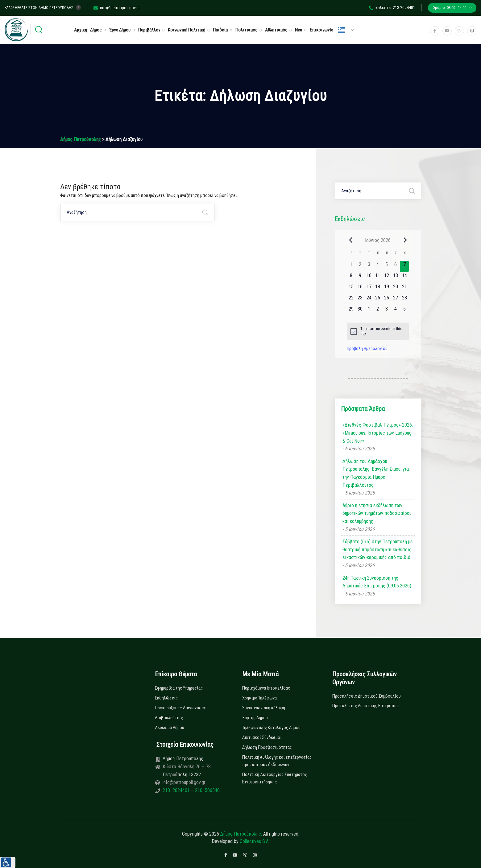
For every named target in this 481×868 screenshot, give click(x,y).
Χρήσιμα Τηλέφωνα (259, 698)
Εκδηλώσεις (166, 698)
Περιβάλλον (149, 30)
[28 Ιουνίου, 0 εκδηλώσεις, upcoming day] (404, 300)
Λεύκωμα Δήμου (170, 728)
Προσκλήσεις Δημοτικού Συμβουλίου (367, 696)
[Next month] (405, 240)
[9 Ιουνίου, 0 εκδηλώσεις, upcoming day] (360, 278)
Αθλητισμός (276, 30)
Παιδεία (220, 30)
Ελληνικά (342, 30)
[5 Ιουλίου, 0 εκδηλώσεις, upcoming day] (404, 311)
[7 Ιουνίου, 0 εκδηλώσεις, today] (404, 266)
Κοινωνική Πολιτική (187, 30)
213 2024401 (177, 790)
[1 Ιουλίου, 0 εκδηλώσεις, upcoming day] (369, 311)
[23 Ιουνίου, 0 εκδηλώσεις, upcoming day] (360, 300)
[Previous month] (350, 240)
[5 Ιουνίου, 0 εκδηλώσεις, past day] (387, 266)
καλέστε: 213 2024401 (392, 8)
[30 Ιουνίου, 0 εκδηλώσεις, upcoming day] (360, 311)
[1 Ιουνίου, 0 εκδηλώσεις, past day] (351, 266)
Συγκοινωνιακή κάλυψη (264, 708)
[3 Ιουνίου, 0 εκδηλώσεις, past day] (369, 266)
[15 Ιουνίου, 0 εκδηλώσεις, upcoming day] (351, 289)
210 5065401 (208, 790)
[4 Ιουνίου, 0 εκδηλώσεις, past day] (378, 266)
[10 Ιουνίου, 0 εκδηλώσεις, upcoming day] (369, 278)
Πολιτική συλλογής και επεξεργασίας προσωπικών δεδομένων (277, 761)
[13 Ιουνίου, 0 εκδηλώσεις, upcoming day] (396, 278)
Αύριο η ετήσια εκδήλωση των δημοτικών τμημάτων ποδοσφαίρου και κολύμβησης (377, 513)
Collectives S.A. (255, 841)
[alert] (378, 331)
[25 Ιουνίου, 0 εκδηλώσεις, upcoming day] (378, 300)
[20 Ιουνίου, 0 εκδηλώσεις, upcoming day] (396, 289)
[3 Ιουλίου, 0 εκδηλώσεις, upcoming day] (387, 311)
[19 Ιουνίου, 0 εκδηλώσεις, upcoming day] (387, 289)
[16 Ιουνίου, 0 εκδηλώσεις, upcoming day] (360, 289)
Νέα (299, 30)
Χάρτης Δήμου (255, 718)
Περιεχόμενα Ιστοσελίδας (266, 688)
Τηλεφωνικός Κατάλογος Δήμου (271, 728)
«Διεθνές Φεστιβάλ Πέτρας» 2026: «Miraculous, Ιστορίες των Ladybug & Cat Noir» (378, 433)
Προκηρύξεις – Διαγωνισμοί (181, 708)
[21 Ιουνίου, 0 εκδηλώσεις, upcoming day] (404, 289)
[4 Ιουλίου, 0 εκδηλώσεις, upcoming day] (396, 311)
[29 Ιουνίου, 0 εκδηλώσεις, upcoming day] (351, 311)
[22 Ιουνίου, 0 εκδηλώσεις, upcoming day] (351, 300)
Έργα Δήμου (120, 30)
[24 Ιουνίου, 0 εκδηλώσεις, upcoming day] (369, 300)
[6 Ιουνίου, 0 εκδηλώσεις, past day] (396, 266)
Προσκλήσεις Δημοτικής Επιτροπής (365, 706)
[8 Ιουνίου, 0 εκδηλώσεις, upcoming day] (351, 278)
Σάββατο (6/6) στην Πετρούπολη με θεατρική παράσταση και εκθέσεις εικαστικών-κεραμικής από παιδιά (378, 549)
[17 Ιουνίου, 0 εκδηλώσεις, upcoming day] (369, 289)
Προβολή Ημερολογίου (367, 348)
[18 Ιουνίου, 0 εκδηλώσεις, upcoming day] (378, 289)
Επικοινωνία (321, 30)
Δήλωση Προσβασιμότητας (267, 747)
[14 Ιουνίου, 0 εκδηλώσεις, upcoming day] (404, 278)
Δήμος (96, 30)
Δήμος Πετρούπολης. (241, 834)
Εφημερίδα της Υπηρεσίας (179, 688)
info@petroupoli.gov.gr (117, 8)
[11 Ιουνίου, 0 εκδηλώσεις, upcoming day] (378, 278)
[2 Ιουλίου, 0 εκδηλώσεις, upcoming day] (378, 311)
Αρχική (81, 30)
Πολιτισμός (246, 30)
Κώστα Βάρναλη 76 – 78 (187, 767)
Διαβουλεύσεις (169, 718)
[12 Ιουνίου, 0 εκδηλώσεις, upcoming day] (387, 278)
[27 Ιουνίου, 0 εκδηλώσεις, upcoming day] (396, 300)
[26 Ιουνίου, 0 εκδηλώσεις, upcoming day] (387, 300)
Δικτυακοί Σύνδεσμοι (262, 737)
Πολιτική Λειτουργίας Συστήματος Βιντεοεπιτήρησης (275, 778)
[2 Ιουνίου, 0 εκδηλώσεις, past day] (360, 266)
